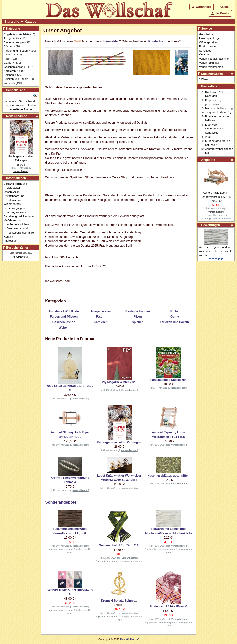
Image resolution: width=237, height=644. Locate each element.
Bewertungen (211, 225)
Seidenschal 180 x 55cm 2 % (119, 545)
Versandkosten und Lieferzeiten (17, 186)
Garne (175, 317)
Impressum (12, 241)
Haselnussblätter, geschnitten (168, 476)
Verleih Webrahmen (211, 67)
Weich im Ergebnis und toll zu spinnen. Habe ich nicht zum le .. (215, 251)
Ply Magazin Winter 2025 (119, 382)
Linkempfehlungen (210, 38)
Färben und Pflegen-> (17, 51)
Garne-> (9, 63)
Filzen (138, 317)
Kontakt (10, 237)
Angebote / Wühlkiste (64, 311)
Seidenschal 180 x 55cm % (168, 607)
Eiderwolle (211, 125)
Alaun (209, 137)
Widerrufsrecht (14, 204)
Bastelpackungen (138, 311)
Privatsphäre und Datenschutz (16, 198)
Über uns (205, 55)
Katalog (30, 22)
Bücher (175, 311)
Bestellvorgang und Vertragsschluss (17, 210)
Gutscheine (206, 34)
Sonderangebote (61, 502)
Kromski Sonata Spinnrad (119, 601)
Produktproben (208, 46)
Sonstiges (205, 51)
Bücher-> (10, 46)
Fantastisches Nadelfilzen (168, 380)
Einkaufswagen (212, 74)
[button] (202, 7)
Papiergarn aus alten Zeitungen (119, 442)
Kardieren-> (11, 71)
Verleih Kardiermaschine (214, 59)
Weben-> (10, 83)
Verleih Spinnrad (209, 63)
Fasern (101, 317)
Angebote (208, 160)
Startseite (12, 22)
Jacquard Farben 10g (218, 112)
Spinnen (138, 322)
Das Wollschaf (129, 639)
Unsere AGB (13, 192)
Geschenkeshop (64, 322)
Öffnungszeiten (208, 42)
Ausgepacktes (101, 311)
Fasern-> (9, 55)
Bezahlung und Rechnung (21, 216)
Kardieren (101, 322)
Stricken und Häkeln (175, 322)
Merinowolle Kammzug (219, 108)
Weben (64, 328)
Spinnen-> (10, 75)
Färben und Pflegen (64, 317)
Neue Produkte (17, 116)
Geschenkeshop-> (15, 67)
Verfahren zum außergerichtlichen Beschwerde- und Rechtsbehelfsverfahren (21, 226)
